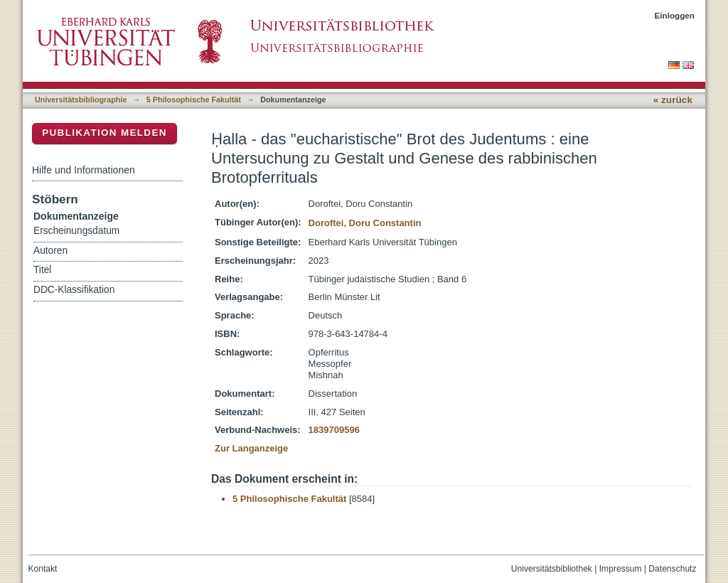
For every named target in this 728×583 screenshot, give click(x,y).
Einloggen (675, 15)
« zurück (673, 100)
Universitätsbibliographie (81, 100)
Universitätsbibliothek (552, 569)
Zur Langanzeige (251, 448)
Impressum (621, 569)
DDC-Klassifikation (74, 290)
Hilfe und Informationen (84, 170)
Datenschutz (672, 569)
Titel (42, 270)
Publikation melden (105, 133)
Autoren (50, 251)
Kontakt (43, 569)
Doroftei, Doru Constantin (365, 223)
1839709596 (334, 430)
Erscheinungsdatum (76, 231)
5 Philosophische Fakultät (194, 100)
